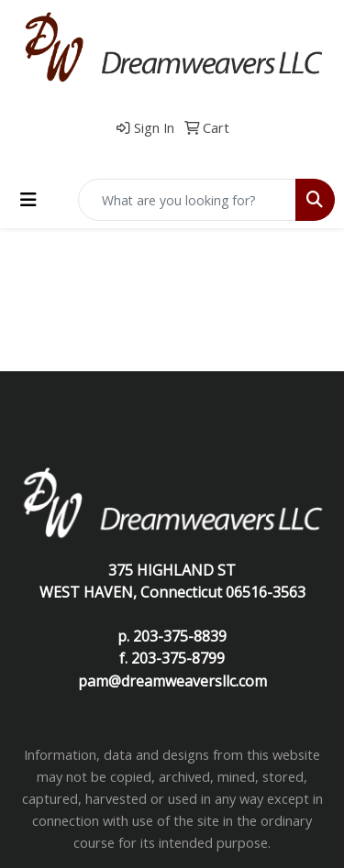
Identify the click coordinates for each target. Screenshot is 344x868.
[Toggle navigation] (28, 200)
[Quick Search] (187, 200)
